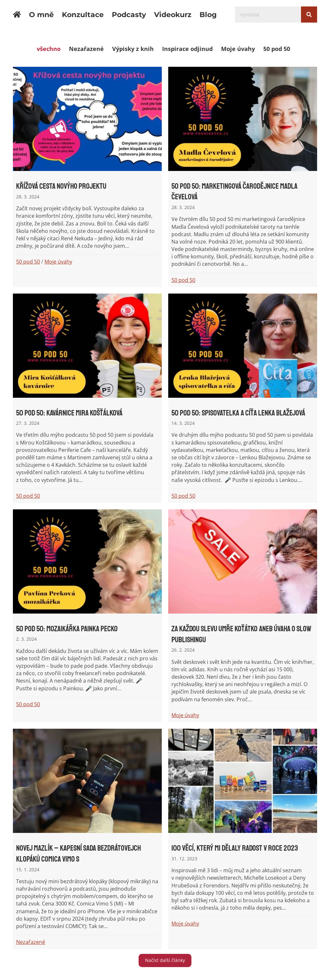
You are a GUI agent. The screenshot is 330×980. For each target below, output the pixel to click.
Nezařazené (86, 49)
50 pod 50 (277, 49)
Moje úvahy (238, 49)
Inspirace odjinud (187, 49)
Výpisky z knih (133, 49)
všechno (49, 49)
